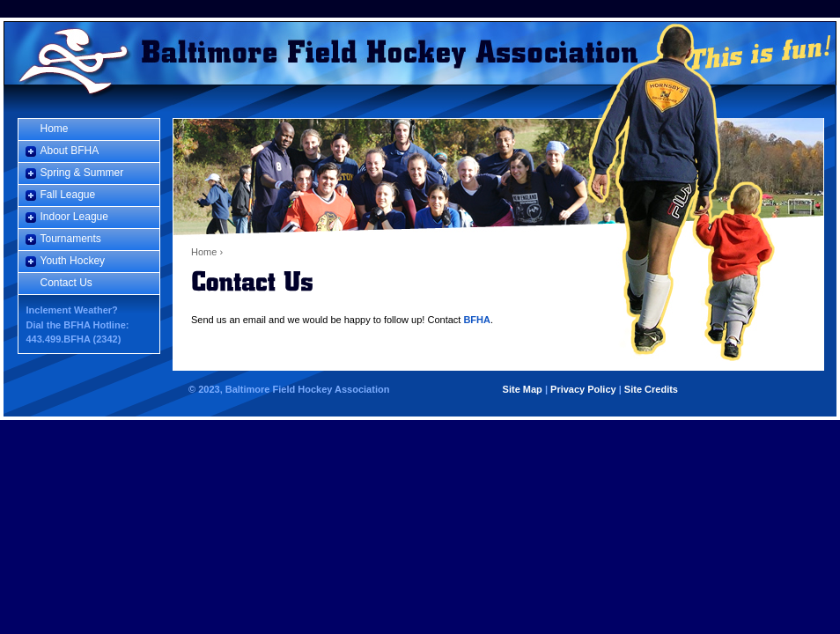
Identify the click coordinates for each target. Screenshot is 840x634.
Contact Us (66, 283)
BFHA (477, 320)
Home (70, 53)
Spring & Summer (82, 173)
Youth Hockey (73, 261)
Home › (207, 252)
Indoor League (74, 217)
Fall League (68, 195)
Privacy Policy (583, 389)
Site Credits (651, 389)
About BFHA (70, 151)
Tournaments (71, 239)
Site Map (523, 389)
